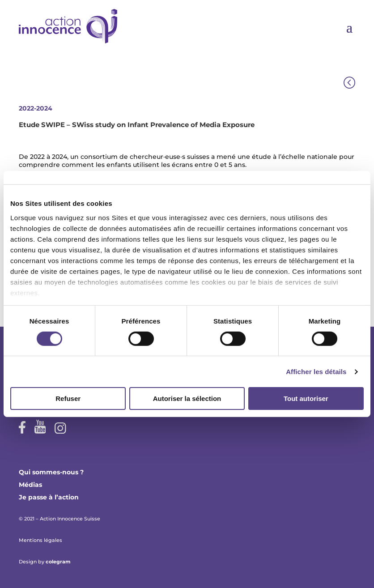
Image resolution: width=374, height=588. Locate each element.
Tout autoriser (306, 398)
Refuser (68, 398)
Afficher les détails (316, 372)
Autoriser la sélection (187, 398)
